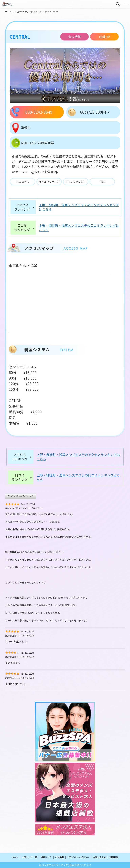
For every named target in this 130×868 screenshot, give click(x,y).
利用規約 (114, 857)
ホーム (15, 857)
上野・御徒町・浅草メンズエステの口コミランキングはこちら (79, 228)
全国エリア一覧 (30, 857)
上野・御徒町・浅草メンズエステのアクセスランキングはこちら (79, 207)
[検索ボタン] (118, 4)
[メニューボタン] (126, 4)
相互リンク (46, 857)
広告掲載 (60, 857)
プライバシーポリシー (78, 857)
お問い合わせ (100, 857)
